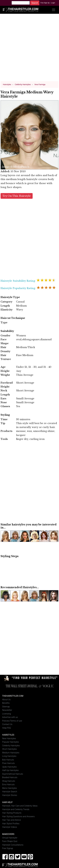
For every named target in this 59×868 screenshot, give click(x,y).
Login (53, 3)
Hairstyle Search (10, 792)
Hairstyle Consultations (13, 845)
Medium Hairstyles (11, 753)
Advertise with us (10, 717)
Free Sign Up (45, 3)
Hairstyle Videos (10, 827)
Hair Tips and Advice (12, 820)
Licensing (7, 713)
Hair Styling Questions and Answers (18, 816)
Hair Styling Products (12, 813)
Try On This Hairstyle (17, 196)
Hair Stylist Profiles (11, 823)
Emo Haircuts (8, 784)
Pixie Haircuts (8, 763)
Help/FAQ (7, 728)
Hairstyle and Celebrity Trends (16, 809)
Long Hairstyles (9, 756)
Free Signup (8, 848)
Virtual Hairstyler (10, 838)
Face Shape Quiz (10, 841)
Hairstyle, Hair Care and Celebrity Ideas (20, 806)
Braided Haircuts (10, 777)
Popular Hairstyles (11, 742)
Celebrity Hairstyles (11, 745)
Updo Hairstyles (9, 767)
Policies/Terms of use (12, 721)
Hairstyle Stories (10, 795)
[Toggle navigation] (54, 10)
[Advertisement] (30, 49)
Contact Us (7, 724)
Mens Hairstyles (9, 788)
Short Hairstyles (9, 749)
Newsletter (7, 710)
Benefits (6, 703)
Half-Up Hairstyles (10, 770)
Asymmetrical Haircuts (13, 774)
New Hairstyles (9, 738)
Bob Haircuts (8, 760)
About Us (6, 699)
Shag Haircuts (9, 781)
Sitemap (6, 706)
